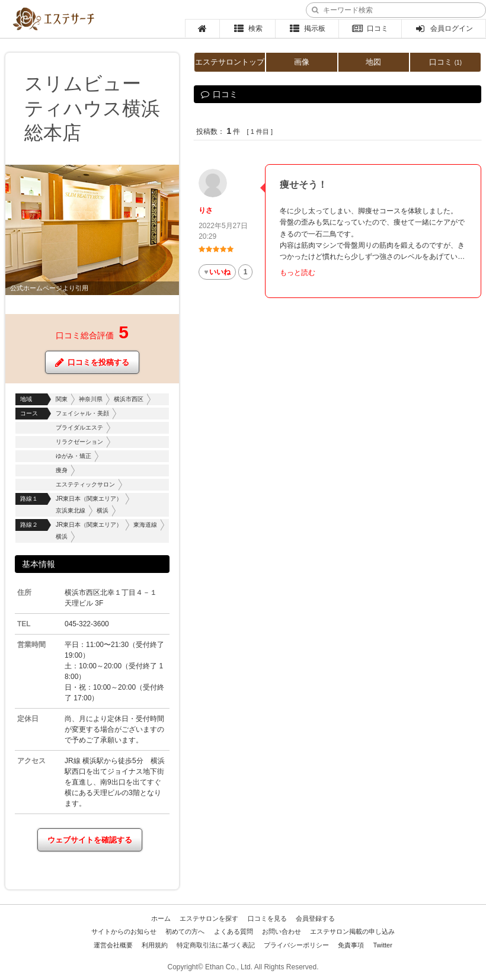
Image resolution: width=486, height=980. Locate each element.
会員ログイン (444, 28)
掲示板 (307, 28)
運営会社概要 (113, 945)
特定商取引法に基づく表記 (216, 945)
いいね (217, 272)
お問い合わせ (282, 931)
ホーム (161, 918)
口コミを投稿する (92, 362)
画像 (302, 62)
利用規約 (155, 945)
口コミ (370, 28)
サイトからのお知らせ (124, 931)
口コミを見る (267, 918)
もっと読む (298, 273)
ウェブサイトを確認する (90, 840)
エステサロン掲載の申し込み (352, 931)
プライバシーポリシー (296, 945)
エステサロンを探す (209, 918)
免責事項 (351, 945)
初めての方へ (185, 931)
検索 (248, 28)
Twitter (382, 945)
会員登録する (315, 918)
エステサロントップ (230, 62)
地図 (373, 62)
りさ (206, 210)
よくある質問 (234, 931)
